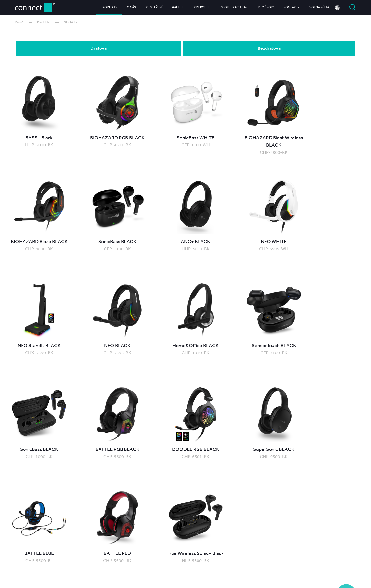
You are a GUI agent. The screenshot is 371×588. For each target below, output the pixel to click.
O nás (132, 7)
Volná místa (319, 7)
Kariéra (312, 564)
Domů (19, 22)
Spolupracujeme (235, 7)
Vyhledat (352, 7)
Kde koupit (202, 7)
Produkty (109, 7)
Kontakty (292, 7)
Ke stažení (154, 7)
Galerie (178, 7)
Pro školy (266, 7)
